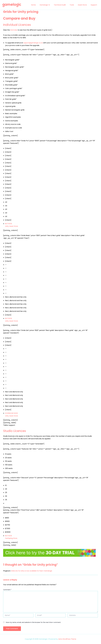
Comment (7, 590)
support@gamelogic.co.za (33, 43)
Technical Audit (63, 5)
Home (38, 5)
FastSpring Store (12, 538)
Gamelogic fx (48, 5)
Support (94, 5)
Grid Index (14, 30)
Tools (74, 5)
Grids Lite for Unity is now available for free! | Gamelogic (33, 571)
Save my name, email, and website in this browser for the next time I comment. (33, 622)
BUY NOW (9, 536)
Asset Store (83, 5)
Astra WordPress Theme (67, 639)
